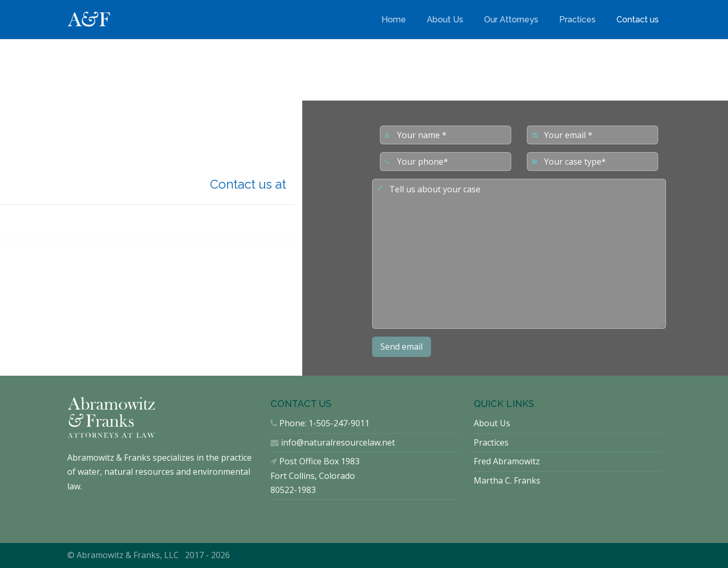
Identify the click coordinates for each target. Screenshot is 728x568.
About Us (445, 20)
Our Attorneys (511, 20)
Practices (577, 20)
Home (394, 20)
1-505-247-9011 (339, 423)
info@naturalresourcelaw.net (338, 442)
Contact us (638, 20)
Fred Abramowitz (507, 461)
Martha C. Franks (507, 480)
